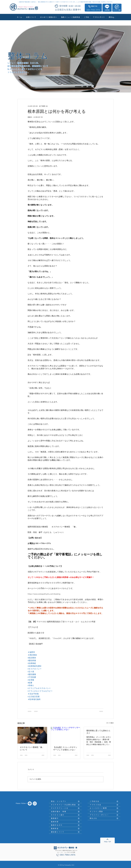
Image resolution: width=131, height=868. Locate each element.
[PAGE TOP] (107, 840)
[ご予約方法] (104, 801)
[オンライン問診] (104, 812)
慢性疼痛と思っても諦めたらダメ (98, 732)
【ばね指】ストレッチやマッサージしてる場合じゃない (65, 749)
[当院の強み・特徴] (65, 812)
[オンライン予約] (117, 8)
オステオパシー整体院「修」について (32, 749)
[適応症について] (65, 832)
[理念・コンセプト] (65, 801)
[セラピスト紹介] (65, 815)
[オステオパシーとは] (65, 808)
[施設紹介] (65, 818)
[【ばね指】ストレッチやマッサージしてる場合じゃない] (66, 735)
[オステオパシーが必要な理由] (65, 805)
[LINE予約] (107, 8)
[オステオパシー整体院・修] (30, 804)
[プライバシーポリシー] (104, 815)
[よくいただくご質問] (104, 808)
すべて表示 (110, 723)
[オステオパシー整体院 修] (35, 804)
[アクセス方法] (104, 805)
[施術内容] (65, 822)
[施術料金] (65, 829)
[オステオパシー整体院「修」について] (32, 735)
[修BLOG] (104, 818)
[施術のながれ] (65, 825)
